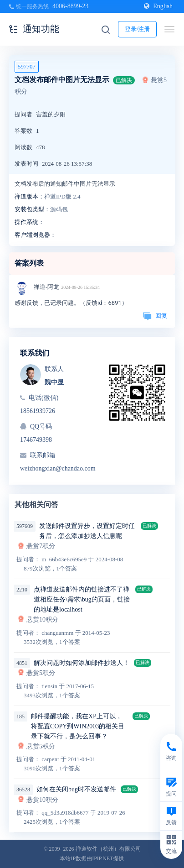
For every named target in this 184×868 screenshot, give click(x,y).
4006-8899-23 (70, 6)
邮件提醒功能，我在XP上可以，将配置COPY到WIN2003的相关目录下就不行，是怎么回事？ (78, 726)
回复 (155, 316)
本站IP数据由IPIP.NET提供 (92, 858)
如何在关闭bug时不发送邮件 (76, 789)
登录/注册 (138, 29)
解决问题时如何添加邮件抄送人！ (82, 663)
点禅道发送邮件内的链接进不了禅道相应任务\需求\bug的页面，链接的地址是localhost (82, 599)
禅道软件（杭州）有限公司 (108, 849)
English (158, 6)
